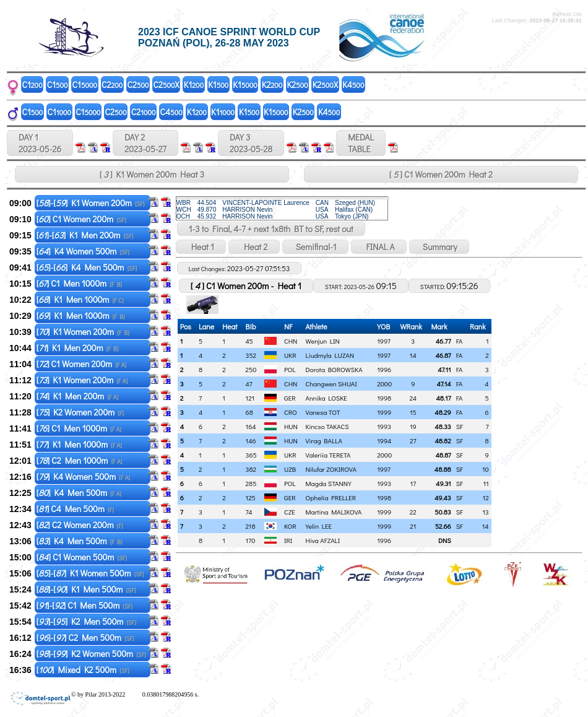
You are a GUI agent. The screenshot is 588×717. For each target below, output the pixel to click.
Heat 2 (254, 247)
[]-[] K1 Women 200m (91, 203)
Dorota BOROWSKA (334, 369)
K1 (194, 85)
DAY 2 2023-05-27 (145, 143)
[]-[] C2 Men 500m (85, 637)
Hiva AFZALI (323, 540)
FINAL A (379, 247)
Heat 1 (201, 247)
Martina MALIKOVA (334, 512)
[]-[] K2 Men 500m (87, 621)
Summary (439, 247)
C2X (166, 85)
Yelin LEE (319, 526)
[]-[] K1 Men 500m (86, 589)
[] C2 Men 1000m (80, 460)
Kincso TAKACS (327, 426)
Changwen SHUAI (331, 384)
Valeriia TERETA (328, 455)
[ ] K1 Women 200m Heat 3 (152, 174)
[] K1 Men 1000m (80, 299)
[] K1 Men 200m (78, 348)
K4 (353, 85)
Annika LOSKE (326, 398)
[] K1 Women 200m (83, 332)
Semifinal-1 (315, 247)
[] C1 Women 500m (82, 557)
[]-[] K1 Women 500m (90, 573)
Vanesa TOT (323, 412)
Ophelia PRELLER (331, 498)
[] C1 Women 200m (81, 219)
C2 (112, 85)
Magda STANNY (329, 483)
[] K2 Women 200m (80, 412)
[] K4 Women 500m (83, 251)
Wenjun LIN (323, 341)
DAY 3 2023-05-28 (251, 143)
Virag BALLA (324, 441)
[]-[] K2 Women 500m (91, 654)
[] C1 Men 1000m (79, 283)
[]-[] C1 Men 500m (84, 605)
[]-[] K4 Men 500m (87, 267)
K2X (325, 85)
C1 (32, 85)
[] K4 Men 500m (79, 493)
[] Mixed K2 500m (83, 670)
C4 (171, 112)
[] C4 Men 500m (75, 509)
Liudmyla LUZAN (330, 355)
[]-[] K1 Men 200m (85, 235)
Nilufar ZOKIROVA (331, 469)
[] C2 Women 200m (80, 525)
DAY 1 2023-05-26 (40, 143)
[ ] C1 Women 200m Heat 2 (441, 174)
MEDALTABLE (361, 143)
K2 (272, 85)
